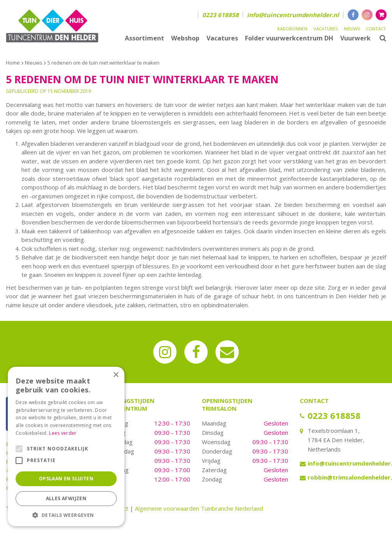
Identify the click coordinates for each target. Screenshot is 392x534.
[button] (66, 515)
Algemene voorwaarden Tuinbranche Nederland (199, 508)
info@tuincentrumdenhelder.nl (293, 15)
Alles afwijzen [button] (66, 498)
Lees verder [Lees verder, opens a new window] (63, 433)
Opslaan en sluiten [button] (66, 479)
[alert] (66, 446)
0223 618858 (220, 15)
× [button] (116, 375)
